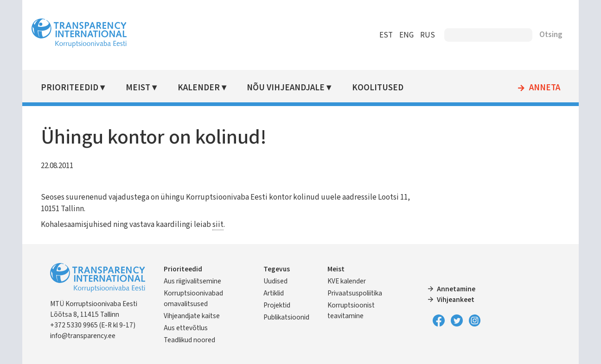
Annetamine (456, 289)
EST (386, 35)
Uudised (275, 281)
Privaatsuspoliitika (355, 293)
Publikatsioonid (286, 317)
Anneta (545, 88)
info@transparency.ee (83, 336)
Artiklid (274, 293)
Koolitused (378, 88)
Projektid (277, 305)
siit (218, 225)
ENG (406, 35)
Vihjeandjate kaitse (192, 316)
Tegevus (277, 269)
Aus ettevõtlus (186, 328)
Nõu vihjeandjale (286, 88)
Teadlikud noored (189, 340)
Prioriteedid (70, 88)
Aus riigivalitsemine (192, 281)
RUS (428, 35)
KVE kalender (347, 281)
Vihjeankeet (456, 300)
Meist (138, 88)
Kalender (199, 88)
